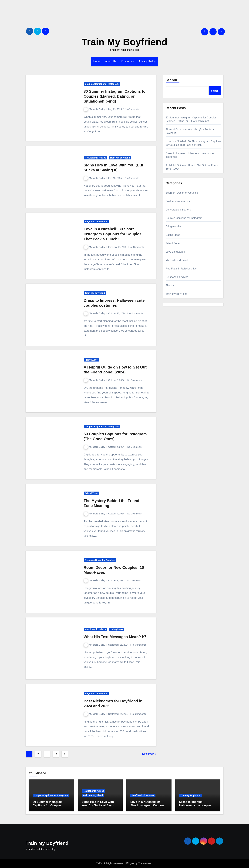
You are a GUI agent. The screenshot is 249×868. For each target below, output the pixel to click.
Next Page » (149, 754)
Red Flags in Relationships (181, 269)
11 (56, 754)
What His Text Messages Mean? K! (115, 637)
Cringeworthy (173, 226)
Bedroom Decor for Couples (100, 560)
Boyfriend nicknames (96, 222)
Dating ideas (116, 629)
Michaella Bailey (94, 109)
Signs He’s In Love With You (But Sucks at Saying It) (99, 805)
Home (97, 61)
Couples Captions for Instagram (102, 84)
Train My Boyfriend (124, 42)
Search (171, 80)
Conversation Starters (178, 210)
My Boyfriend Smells (178, 260)
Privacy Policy (147, 61)
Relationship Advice (96, 158)
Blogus (130, 863)
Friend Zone (91, 360)
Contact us (127, 61)
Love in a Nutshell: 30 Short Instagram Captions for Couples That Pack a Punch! (113, 234)
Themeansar (145, 863)
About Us (111, 61)
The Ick (170, 285)
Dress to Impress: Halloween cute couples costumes (195, 805)
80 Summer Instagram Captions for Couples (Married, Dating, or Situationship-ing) (115, 96)
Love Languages (175, 252)
